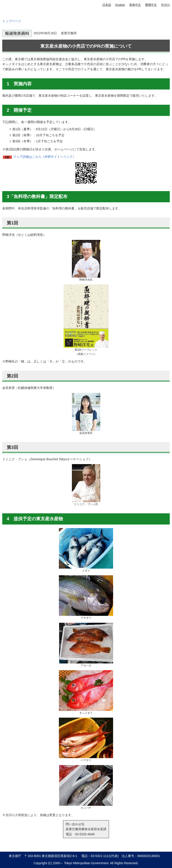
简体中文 (135, 5)
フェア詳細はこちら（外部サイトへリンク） (45, 157)
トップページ (12, 21)
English (120, 5)
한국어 (165, 5)
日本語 (107, 5)
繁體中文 (151, 5)
